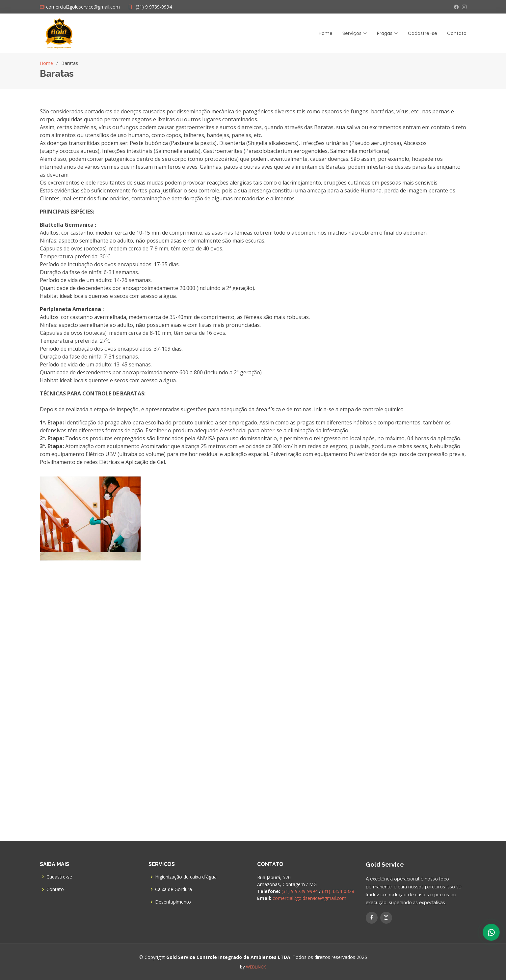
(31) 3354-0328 (338, 891)
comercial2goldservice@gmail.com (309, 898)
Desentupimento (173, 902)
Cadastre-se (423, 33)
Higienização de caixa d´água (186, 877)
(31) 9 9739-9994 (154, 7)
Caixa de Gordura (173, 889)
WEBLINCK (256, 967)
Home (326, 33)
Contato (457, 33)
